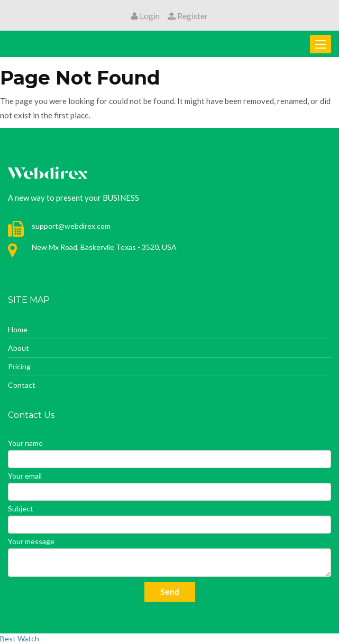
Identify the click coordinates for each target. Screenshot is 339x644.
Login (145, 16)
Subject (21, 508)
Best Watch (20, 638)
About (19, 348)
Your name (25, 443)
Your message (31, 541)
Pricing (19, 366)
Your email (25, 476)
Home (18, 329)
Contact (22, 385)
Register (188, 16)
